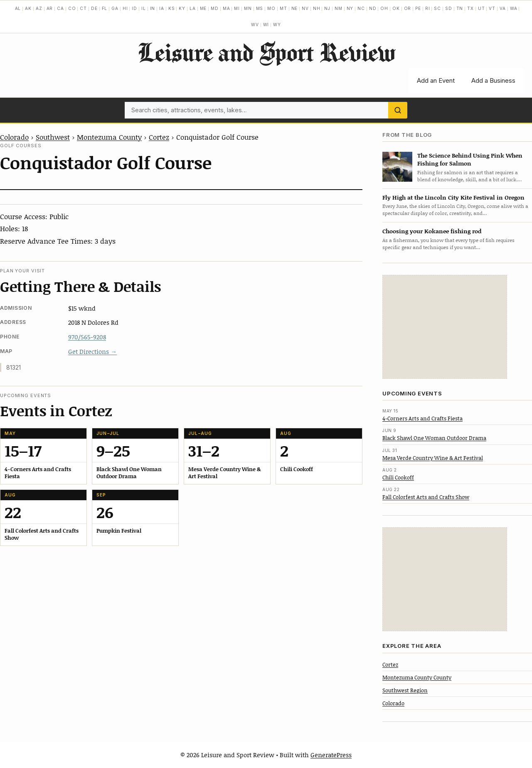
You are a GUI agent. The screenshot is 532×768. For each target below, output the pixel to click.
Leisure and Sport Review (266, 52)
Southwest (53, 137)
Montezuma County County (417, 677)
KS (172, 8)
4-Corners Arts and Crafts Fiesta (422, 418)
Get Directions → (92, 351)
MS (260, 8)
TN (460, 8)
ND (373, 8)
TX (470, 8)
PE (418, 8)
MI (237, 8)
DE (94, 8)
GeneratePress (331, 755)
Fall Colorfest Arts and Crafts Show (426, 497)
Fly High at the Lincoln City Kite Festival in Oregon (453, 197)
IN (153, 8)
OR (408, 8)
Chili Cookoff (398, 477)
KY (182, 8)
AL (18, 8)
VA (503, 8)
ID (134, 8)
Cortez (159, 137)
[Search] (398, 110)
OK (396, 8)
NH (317, 8)
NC (361, 8)
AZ (39, 8)
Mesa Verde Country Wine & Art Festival (433, 458)
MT (283, 8)
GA (115, 8)
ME (203, 8)
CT (83, 8)
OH (384, 8)
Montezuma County (109, 137)
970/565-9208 (87, 337)
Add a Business (493, 80)
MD (215, 8)
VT (492, 8)
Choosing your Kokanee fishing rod (432, 231)
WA (514, 8)
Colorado (14, 137)
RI (428, 8)
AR (50, 8)
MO (271, 8)
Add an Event (436, 80)
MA (227, 8)
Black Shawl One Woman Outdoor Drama (434, 438)
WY (277, 25)
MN (248, 8)
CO (72, 8)
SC (437, 8)
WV (255, 25)
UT (482, 8)
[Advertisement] (445, 327)
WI (266, 25)
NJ (327, 8)
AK (28, 8)
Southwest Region (405, 690)
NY (350, 8)
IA (162, 8)
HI (125, 8)
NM (339, 8)
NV (305, 8)
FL (105, 8)
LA (193, 8)
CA (60, 8)
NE (295, 8)
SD (449, 8)
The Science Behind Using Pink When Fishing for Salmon (470, 159)
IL (144, 8)
